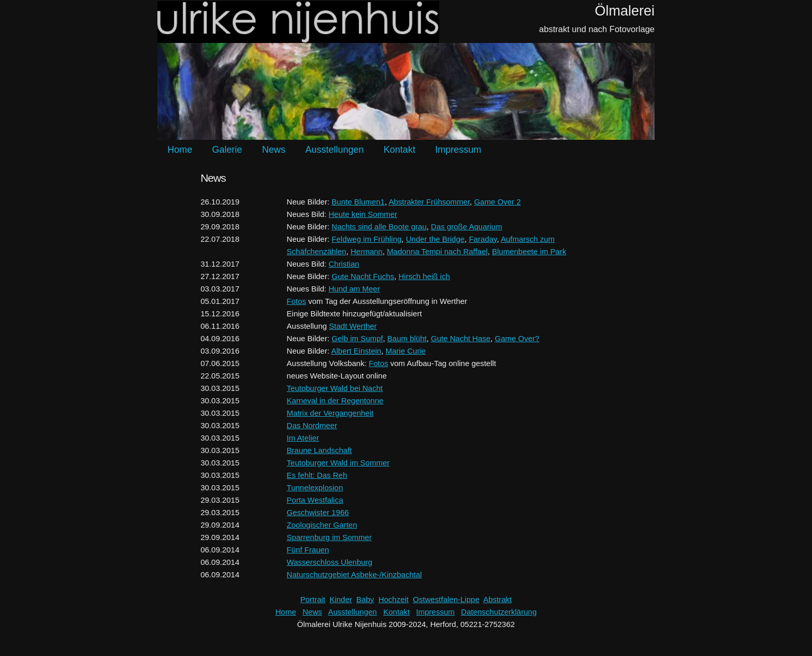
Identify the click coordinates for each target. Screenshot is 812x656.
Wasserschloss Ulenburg (330, 562)
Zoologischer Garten (322, 525)
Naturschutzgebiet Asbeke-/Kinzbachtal (354, 574)
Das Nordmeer (312, 425)
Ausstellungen (334, 150)
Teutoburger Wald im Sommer (338, 463)
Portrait (313, 599)
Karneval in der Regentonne (335, 400)
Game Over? (517, 338)
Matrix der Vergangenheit (330, 413)
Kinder (340, 599)
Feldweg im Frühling (366, 239)
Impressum (458, 150)
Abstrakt (497, 599)
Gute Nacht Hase (461, 338)
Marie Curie (406, 351)
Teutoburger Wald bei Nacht (335, 388)
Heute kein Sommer (363, 214)
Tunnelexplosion (315, 487)
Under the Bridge (435, 239)
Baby (365, 599)
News (274, 150)
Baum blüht (407, 338)
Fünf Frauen (308, 550)
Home (180, 150)
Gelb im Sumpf (357, 338)
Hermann (367, 251)
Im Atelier (303, 438)
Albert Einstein (356, 351)
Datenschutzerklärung (499, 612)
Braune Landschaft (320, 450)
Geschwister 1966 (318, 512)
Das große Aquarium (467, 227)
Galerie (227, 150)
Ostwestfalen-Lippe (446, 599)
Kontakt (400, 150)
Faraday (483, 239)
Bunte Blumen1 (358, 202)
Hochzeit (394, 599)
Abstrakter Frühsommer (429, 202)
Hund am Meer (354, 289)
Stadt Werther (353, 326)
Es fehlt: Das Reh (317, 475)
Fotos (297, 301)
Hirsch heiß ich (424, 276)
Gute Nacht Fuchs (363, 276)
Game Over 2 (497, 202)
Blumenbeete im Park (529, 251)
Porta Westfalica (315, 500)
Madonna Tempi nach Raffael (437, 251)
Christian (344, 264)
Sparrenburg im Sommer (329, 537)
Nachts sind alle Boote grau (379, 227)
